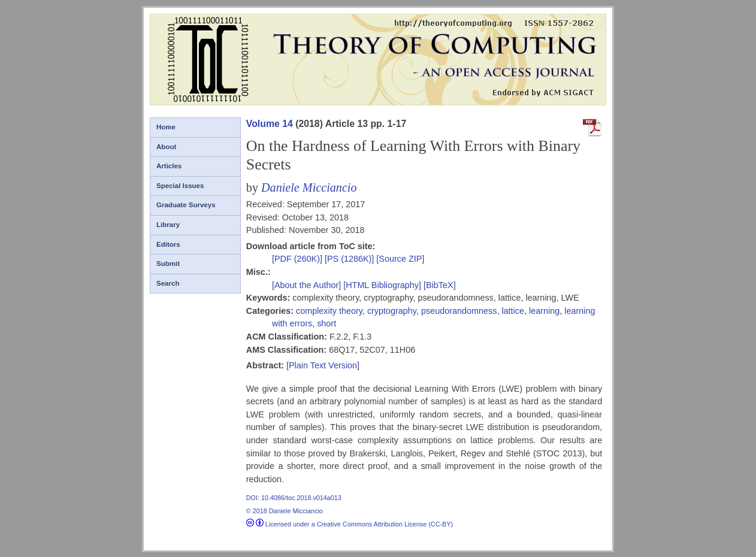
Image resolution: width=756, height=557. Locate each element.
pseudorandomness (459, 311)
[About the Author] (308, 285)
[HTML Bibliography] (382, 285)
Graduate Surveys (186, 205)
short (326, 323)
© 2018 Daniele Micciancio (285, 511)
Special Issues (180, 186)
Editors (168, 244)
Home (166, 127)
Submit (168, 264)
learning (544, 311)
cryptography (392, 311)
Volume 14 (270, 124)
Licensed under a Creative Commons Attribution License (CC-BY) (350, 524)
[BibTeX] (440, 285)
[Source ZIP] (400, 259)
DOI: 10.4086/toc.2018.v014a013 (294, 498)
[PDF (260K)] (298, 259)
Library (168, 225)
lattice (513, 311)
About (166, 147)
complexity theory (329, 311)
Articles (169, 166)
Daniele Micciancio (309, 187)
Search (168, 283)
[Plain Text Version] (323, 365)
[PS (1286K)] (350, 259)
